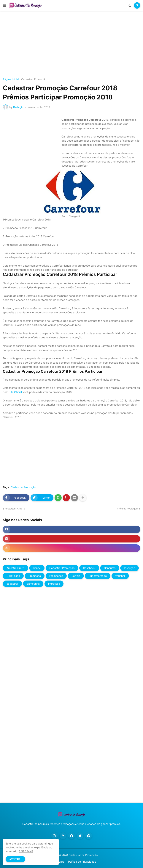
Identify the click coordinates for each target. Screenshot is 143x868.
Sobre (61, 862)
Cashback (89, 568)
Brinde (37, 568)
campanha (33, 584)
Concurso (110, 568)
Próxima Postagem (128, 509)
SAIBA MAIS (26, 851)
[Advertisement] (71, 44)
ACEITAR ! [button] (15, 859)
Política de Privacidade (82, 862)
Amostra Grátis (15, 568)
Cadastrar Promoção (34, 79)
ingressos (54, 584)
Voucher (120, 576)
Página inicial (11, 79)
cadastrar (12, 584)
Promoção (35, 576)
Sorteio (76, 576)
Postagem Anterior (16, 509)
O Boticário (13, 576)
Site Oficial (15, 392)
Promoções (56, 576)
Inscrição (130, 568)
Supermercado (98, 576)
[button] (4, 5)
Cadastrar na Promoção (83, 855)
